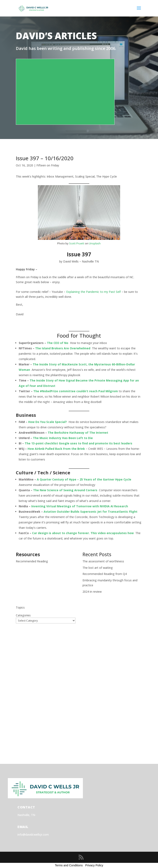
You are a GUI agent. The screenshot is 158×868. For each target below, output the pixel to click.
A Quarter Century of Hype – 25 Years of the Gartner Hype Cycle (84, 479)
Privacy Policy (94, 865)
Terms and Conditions (69, 865)
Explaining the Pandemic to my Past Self (94, 292)
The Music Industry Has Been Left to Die (63, 438)
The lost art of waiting (98, 568)
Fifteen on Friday (48, 165)
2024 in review (92, 592)
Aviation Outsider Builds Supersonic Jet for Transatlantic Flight (91, 512)
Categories (23, 615)
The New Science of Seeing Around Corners (65, 490)
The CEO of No (58, 343)
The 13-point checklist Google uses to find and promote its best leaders (78, 443)
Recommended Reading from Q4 (105, 574)
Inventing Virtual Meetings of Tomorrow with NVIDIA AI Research (80, 506)
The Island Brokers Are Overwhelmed (63, 348)
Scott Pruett (77, 243)
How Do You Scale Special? (48, 422)
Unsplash (95, 243)
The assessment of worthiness (103, 561)
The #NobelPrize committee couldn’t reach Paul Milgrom (76, 391)
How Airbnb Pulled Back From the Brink (56, 449)
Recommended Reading (32, 561)
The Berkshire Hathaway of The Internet (78, 433)
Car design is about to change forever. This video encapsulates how (83, 533)
